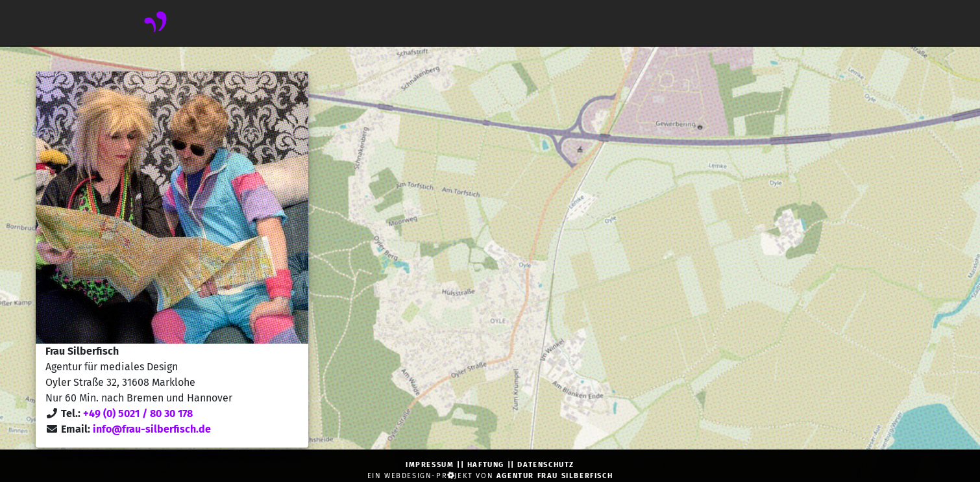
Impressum (430, 465)
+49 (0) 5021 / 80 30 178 (138, 413)
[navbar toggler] (132, 23)
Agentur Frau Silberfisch (555, 476)
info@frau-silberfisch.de (152, 429)
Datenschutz (546, 465)
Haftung (486, 465)
